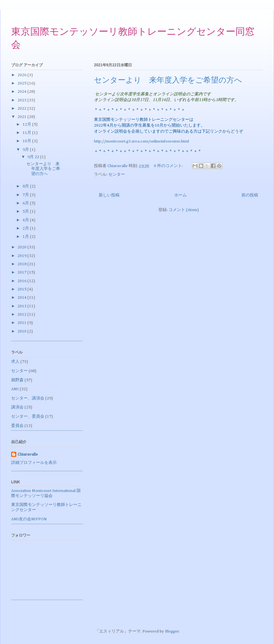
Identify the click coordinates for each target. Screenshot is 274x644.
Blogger (172, 631)
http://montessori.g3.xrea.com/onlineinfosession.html (141, 141)
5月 (26, 212)
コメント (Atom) (184, 210)
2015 (22, 289)
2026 (22, 75)
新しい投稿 (109, 195)
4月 (26, 220)
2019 (22, 256)
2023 (22, 100)
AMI (15, 389)
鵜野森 (17, 380)
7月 (26, 195)
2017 (22, 272)
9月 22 (34, 157)
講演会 (17, 407)
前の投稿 (250, 195)
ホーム (180, 195)
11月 (27, 133)
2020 (22, 247)
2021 (22, 117)
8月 (26, 186)
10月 (27, 141)
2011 (22, 323)
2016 (22, 281)
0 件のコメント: (169, 166)
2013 (22, 306)
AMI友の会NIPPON (29, 519)
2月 (26, 228)
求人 (15, 362)
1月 (26, 237)
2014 (22, 298)
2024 (22, 92)
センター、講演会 (28, 398)
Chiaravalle (28, 454)
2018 (22, 264)
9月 (26, 150)
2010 (22, 331)
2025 (22, 83)
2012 (22, 315)
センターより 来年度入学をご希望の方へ (168, 81)
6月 (26, 203)
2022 (22, 109)
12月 (27, 124)
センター (117, 175)
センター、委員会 (28, 417)
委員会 (17, 426)
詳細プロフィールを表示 (34, 463)
